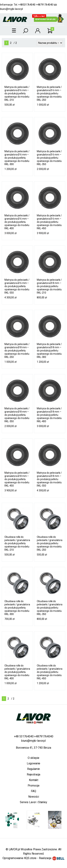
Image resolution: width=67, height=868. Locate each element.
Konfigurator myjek (45, 19)
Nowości (34, 797)
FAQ (33, 791)
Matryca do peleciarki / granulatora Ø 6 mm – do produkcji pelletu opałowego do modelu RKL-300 (17, 158)
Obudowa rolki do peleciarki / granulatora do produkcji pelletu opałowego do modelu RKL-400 (17, 672)
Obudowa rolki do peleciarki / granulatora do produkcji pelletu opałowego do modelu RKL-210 (17, 543)
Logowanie (34, 763)
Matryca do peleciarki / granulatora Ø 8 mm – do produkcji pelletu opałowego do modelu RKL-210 (49, 286)
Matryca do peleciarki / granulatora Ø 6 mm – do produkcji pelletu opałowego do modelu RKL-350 (49, 158)
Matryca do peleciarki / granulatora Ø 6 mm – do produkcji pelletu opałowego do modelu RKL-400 (17, 222)
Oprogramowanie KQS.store (19, 858)
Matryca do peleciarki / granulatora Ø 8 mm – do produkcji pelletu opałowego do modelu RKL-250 (17, 351)
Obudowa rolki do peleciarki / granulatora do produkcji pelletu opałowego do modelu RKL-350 (50, 608)
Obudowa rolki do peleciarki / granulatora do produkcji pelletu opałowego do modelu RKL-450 (50, 672)
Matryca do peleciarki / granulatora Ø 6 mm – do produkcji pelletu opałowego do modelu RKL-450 (49, 222)
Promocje (34, 786)
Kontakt (34, 780)
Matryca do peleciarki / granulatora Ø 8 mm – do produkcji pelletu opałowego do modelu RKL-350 (17, 415)
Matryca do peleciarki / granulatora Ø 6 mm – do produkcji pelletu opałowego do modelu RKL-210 (17, 93)
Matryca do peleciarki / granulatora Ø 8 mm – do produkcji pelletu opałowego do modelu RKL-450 (17, 479)
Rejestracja (33, 774)
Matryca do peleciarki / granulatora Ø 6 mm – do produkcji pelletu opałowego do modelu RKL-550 (17, 286)
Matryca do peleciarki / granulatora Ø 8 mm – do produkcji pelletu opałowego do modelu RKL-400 (49, 415)
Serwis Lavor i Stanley (33, 802)
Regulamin (34, 769)
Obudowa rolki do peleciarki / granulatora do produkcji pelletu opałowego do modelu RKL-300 (17, 608)
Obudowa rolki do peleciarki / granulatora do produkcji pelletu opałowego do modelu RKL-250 (50, 543)
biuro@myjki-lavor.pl (11, 9)
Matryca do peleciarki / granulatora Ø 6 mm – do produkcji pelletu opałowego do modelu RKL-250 (49, 93)
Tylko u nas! (39, 16)
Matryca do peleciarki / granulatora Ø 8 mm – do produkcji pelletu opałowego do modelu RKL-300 (49, 351)
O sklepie (34, 758)
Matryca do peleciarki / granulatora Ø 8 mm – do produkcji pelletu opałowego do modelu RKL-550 (49, 479)
